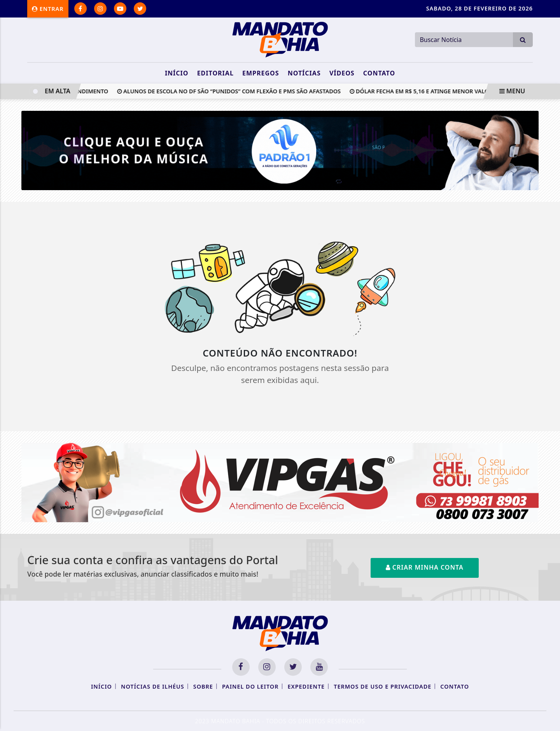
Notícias (304, 73)
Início (177, 73)
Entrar (48, 9)
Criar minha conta (425, 567)
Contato (379, 73)
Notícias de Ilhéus (153, 686)
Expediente (306, 686)
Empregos (261, 73)
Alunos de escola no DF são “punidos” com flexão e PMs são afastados (231, 91)
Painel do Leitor (250, 686)
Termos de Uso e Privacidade (382, 686)
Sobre (203, 686)
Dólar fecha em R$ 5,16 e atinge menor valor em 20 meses (441, 91)
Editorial (215, 73)
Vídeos (342, 73)
